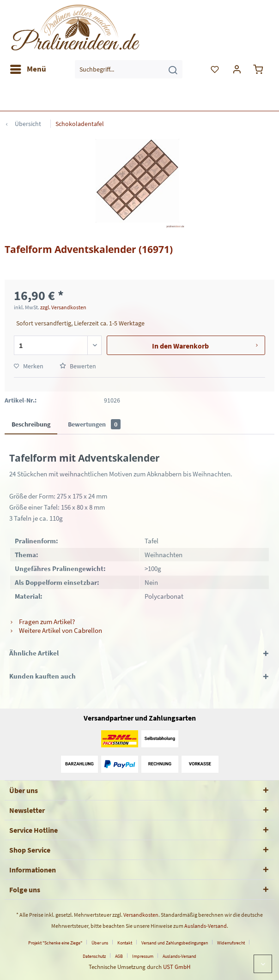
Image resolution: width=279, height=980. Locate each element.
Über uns (100, 943)
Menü (28, 68)
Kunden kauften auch (42, 676)
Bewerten (78, 366)
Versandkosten (141, 915)
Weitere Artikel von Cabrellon (56, 630)
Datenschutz (94, 956)
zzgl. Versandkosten (63, 307)
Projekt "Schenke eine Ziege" (55, 943)
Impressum (143, 956)
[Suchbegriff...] (129, 69)
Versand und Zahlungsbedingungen (175, 943)
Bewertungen (94, 424)
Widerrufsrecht (231, 943)
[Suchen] (173, 69)
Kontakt (125, 943)
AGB (119, 956)
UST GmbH (177, 967)
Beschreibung (31, 424)
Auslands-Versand (206, 926)
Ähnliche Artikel (34, 653)
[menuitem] (28, 69)
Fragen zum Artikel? (42, 622)
